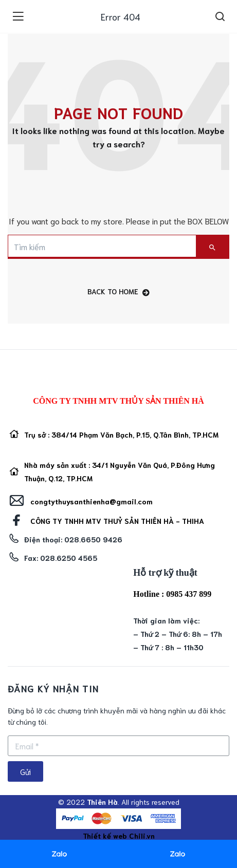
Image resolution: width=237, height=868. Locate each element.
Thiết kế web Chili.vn (119, 836)
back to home (118, 291)
